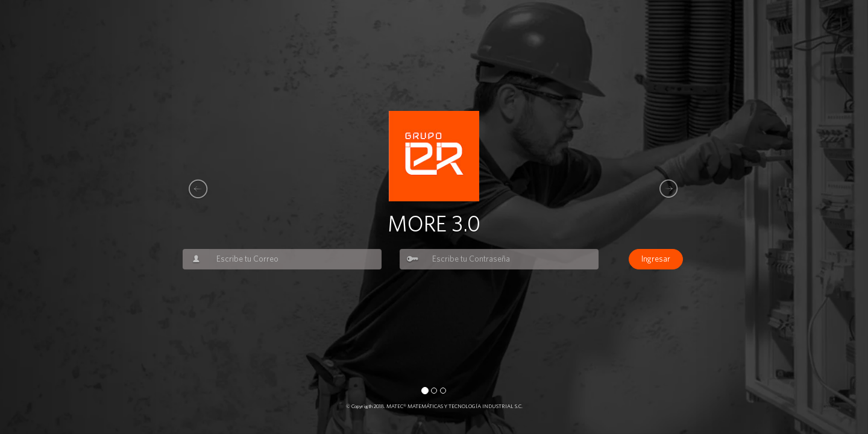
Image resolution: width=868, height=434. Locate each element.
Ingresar (656, 259)
